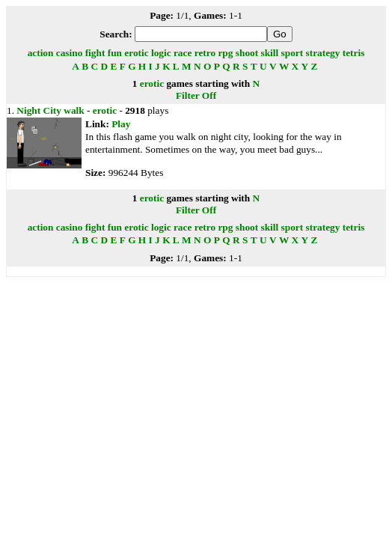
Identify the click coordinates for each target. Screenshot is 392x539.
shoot (247, 53)
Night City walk (50, 110)
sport (293, 53)
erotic (136, 53)
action (41, 53)
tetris (354, 53)
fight (95, 53)
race (183, 53)
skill (270, 53)
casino (70, 53)
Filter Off (196, 95)
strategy (323, 53)
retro (205, 53)
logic (161, 53)
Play (121, 124)
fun (115, 53)
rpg (225, 53)
